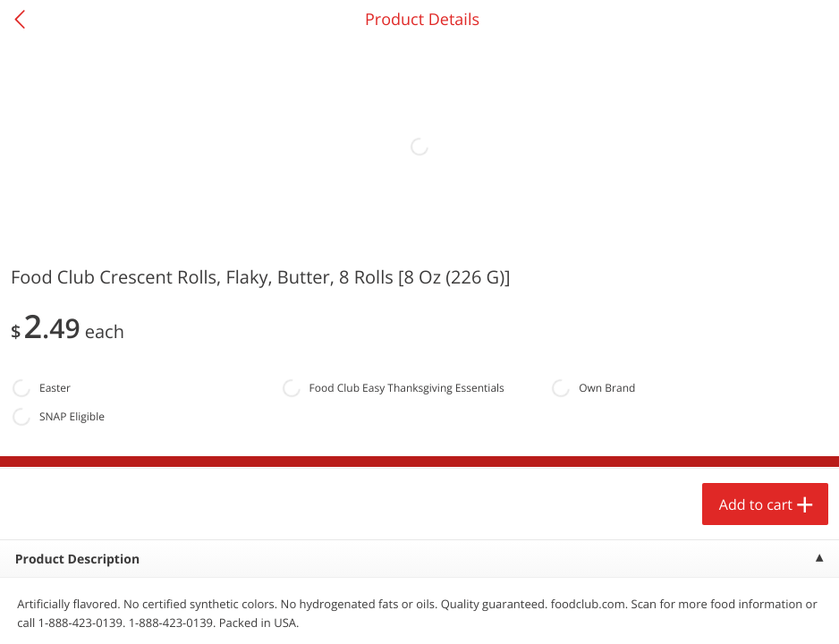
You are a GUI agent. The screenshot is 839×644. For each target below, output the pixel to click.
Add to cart (157, 585)
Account (734, 613)
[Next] (803, 434)
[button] (122, 411)
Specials (314, 613)
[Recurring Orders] (213, 277)
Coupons (525, 613)
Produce (52, 229)
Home (105, 613)
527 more (754, 229)
